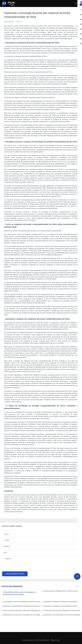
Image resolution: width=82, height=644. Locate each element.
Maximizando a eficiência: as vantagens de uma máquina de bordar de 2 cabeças (22, 615)
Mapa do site (55, 640)
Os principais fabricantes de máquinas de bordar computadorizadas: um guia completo (62, 610)
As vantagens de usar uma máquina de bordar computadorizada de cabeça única (22, 602)
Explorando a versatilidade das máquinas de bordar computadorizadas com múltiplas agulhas (22, 606)
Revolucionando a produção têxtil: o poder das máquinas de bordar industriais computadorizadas (62, 591)
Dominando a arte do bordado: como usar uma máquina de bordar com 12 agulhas (62, 615)
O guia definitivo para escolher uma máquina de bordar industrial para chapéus (19, 593)
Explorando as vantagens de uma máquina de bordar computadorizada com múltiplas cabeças (62, 606)
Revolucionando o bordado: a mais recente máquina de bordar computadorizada (22, 610)
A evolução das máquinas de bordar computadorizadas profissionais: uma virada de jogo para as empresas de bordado (62, 602)
